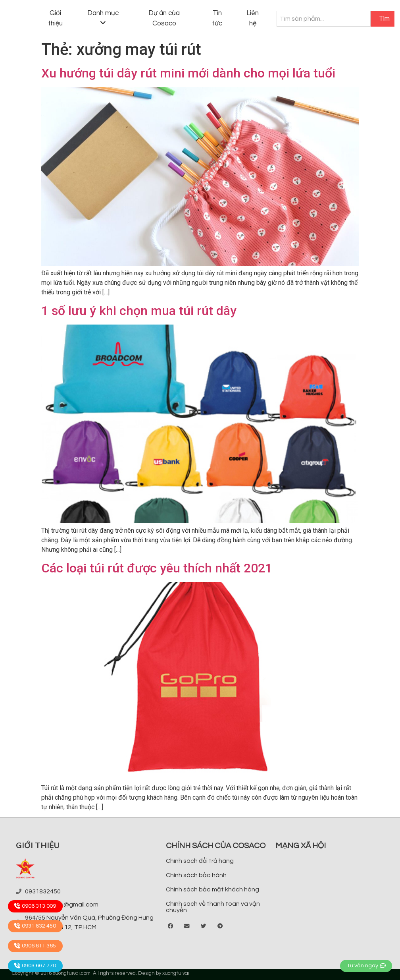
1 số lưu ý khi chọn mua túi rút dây (139, 311)
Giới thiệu (55, 18)
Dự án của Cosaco (164, 18)
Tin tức (217, 18)
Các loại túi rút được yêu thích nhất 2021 (157, 568)
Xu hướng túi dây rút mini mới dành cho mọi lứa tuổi (188, 73)
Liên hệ (253, 18)
